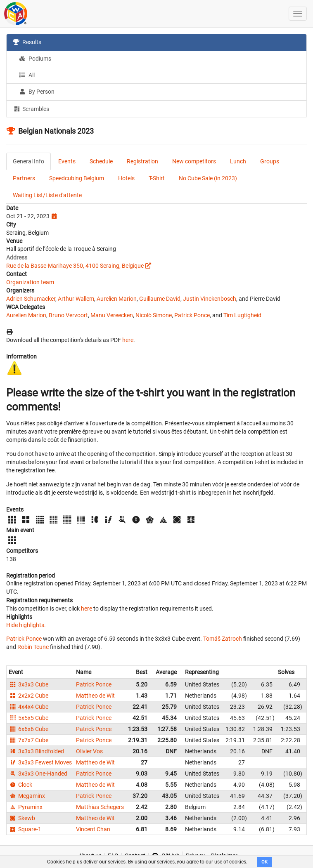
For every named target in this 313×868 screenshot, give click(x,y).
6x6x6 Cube (28, 729)
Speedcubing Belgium (77, 178)
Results (27, 42)
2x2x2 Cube (28, 696)
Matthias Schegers (100, 807)
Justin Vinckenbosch (210, 299)
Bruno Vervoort (68, 315)
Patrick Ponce (192, 315)
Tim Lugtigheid (242, 315)
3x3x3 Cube (28, 684)
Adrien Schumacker (31, 299)
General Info (28, 161)
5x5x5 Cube (28, 718)
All (27, 75)
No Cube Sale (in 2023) (208, 178)
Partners (24, 178)
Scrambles (31, 108)
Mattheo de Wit (95, 696)
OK (264, 862)
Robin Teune (33, 647)
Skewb (22, 818)
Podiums (35, 59)
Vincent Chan (93, 829)
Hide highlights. (26, 625)
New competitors (194, 161)
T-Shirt (157, 178)
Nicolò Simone (154, 315)
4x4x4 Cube (28, 707)
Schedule (101, 161)
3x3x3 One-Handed (38, 774)
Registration (142, 161)
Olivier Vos (89, 751)
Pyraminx (26, 807)
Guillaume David (160, 299)
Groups (270, 161)
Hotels (126, 178)
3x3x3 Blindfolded (36, 751)
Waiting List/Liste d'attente (47, 195)
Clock (20, 785)
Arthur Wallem (76, 299)
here (128, 340)
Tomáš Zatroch (223, 639)
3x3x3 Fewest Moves (40, 762)
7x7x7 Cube (28, 740)
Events (67, 161)
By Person (37, 92)
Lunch (238, 161)
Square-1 (25, 829)
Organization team (30, 282)
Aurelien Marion (117, 299)
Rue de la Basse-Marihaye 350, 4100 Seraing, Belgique (75, 266)
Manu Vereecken (112, 315)
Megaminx (27, 796)
